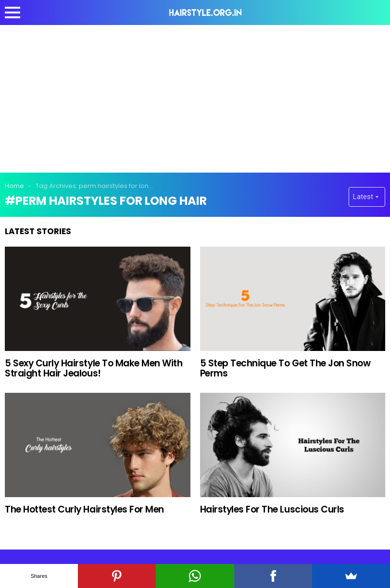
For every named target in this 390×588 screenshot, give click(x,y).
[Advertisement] (195, 97)
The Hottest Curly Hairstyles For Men (84, 509)
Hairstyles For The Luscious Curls (272, 509)
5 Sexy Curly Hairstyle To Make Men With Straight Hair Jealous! (94, 368)
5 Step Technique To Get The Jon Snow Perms (285, 368)
